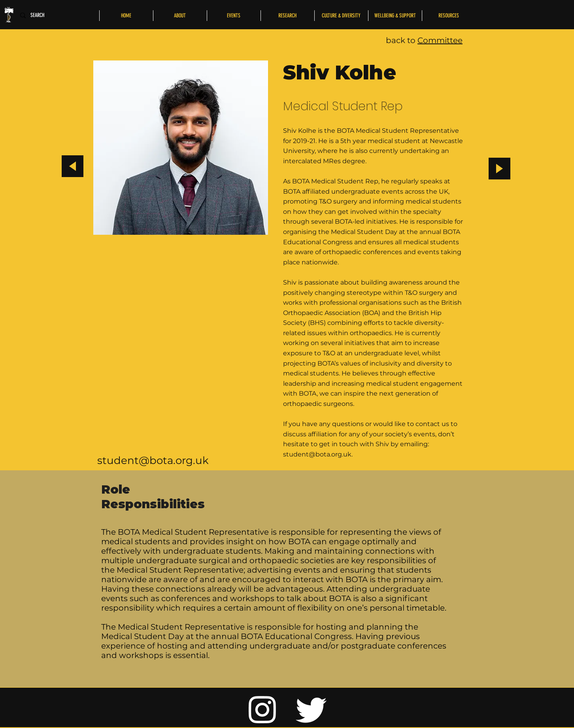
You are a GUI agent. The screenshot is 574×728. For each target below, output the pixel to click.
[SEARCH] (40, 15)
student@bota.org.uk (153, 460)
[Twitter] (312, 709)
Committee (440, 40)
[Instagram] (262, 709)
